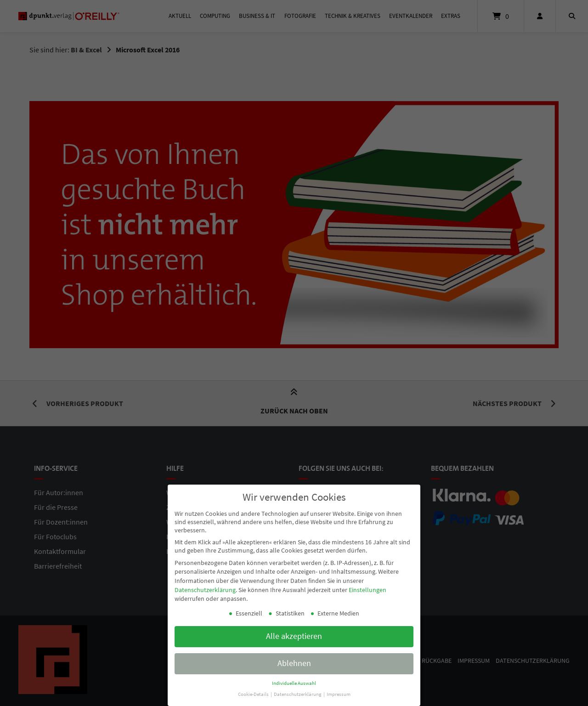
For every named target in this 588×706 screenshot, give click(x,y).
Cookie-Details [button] (254, 692)
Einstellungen (367, 587)
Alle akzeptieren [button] (294, 634)
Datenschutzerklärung (205, 587)
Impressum (339, 692)
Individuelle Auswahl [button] (294, 681)
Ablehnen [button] (294, 661)
